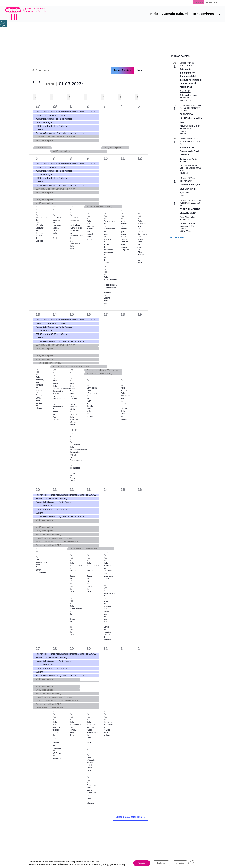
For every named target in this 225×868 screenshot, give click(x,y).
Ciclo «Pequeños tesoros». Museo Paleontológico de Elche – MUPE (93, 732)
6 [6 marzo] (37, 158)
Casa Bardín (185, 91)
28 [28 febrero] (55, 106)
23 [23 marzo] (89, 490)
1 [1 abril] (122, 649)
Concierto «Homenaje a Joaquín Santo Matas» (108, 729)
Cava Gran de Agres (190, 185)
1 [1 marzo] (71, 106)
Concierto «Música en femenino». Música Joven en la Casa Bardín (57, 228)
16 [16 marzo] (89, 314)
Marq (182, 122)
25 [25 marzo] (123, 490)
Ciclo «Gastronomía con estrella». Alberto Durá (75, 729)
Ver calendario (177, 237)
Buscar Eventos (122, 70)
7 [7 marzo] (54, 158)
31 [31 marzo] (106, 649)
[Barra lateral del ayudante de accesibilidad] (4, 23)
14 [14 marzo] (55, 314)
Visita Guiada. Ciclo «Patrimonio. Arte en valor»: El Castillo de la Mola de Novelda (126, 403)
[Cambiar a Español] (199, 2)
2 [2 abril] (139, 649)
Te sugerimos (203, 14)
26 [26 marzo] (140, 490)
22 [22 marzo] (72, 490)
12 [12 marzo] (140, 158)
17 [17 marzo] (106, 314)
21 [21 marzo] (55, 490)
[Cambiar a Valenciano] (212, 2)
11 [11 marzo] (123, 158)
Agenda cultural (175, 14)
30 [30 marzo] (89, 649)
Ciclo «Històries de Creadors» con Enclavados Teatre (108, 571)
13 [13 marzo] (38, 314)
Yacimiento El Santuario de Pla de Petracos (190, 151)
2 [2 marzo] (88, 106)
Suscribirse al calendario (129, 817)
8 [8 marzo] (71, 158)
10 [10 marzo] (106, 158)
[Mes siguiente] (40, 82)
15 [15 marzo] (72, 314)
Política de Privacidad (51, 859)
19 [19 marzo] (140, 314)
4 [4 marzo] (122, 106)
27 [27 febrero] (38, 106)
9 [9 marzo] (88, 158)
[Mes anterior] (33, 82)
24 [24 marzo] (106, 490)
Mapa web (29, 859)
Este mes (50, 84)
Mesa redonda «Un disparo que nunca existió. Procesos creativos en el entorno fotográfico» (126, 235)
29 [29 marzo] (72, 649)
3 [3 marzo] (105, 106)
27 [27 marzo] (38, 649)
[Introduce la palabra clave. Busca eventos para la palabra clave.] (70, 70)
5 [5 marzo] (139, 106)
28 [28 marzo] (55, 649)
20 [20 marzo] (38, 490)
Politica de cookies (78, 859)
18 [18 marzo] (123, 314)
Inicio (154, 14)
